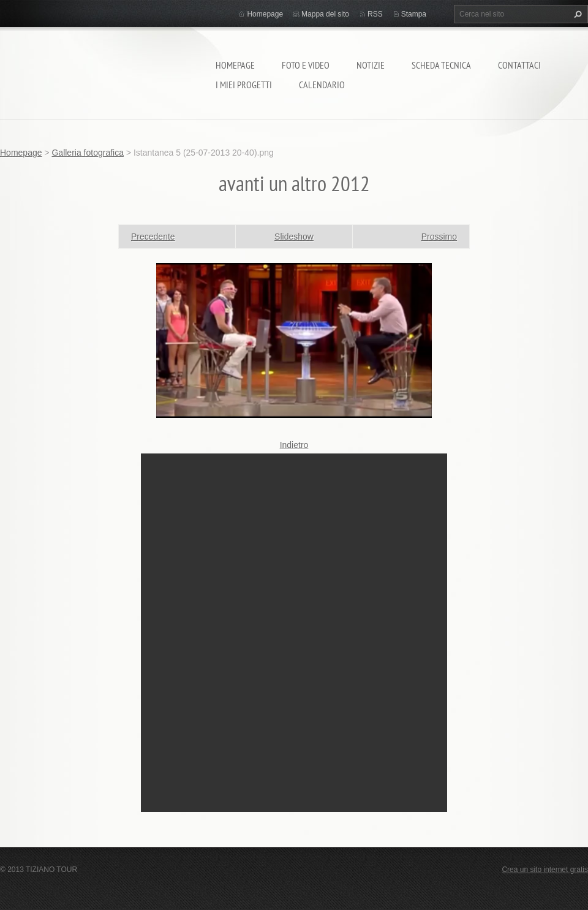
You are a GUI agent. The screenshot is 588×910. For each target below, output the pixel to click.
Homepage (235, 65)
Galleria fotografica (88, 153)
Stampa (414, 14)
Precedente (153, 237)
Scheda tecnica (441, 65)
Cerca (576, 14)
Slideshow (294, 237)
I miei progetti (244, 85)
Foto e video (306, 65)
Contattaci (519, 65)
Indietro (294, 445)
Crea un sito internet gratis (545, 870)
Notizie (371, 65)
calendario (322, 85)
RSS (375, 14)
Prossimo (439, 237)
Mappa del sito (325, 14)
